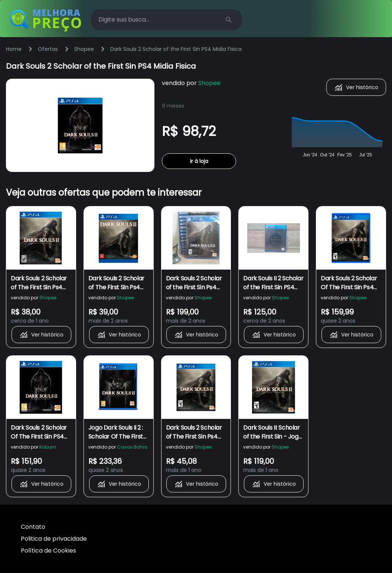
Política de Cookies (48, 551)
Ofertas (48, 49)
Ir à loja (199, 161)
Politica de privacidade (54, 539)
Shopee (84, 49)
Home (14, 49)
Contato (33, 527)
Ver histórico (356, 87)
